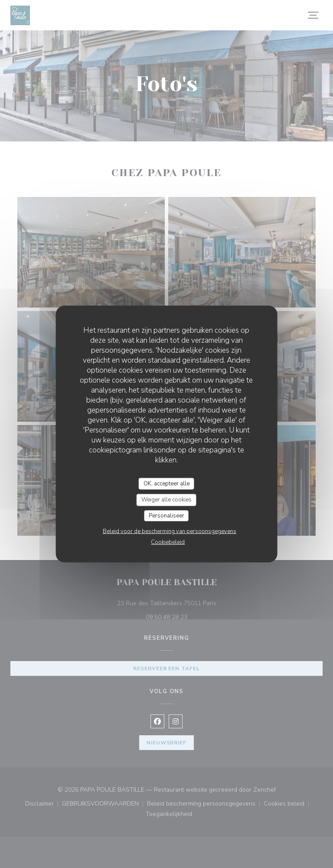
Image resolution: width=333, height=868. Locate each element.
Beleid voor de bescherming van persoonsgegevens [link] (170, 531)
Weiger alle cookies (166, 500)
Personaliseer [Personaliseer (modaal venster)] (166, 515)
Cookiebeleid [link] (168, 542)
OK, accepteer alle (166, 483)
